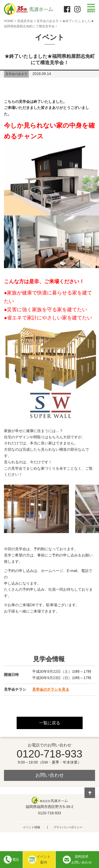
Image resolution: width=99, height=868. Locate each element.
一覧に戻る (50, 723)
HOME (9, 21)
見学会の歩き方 (48, 21)
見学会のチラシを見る (51, 689)
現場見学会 (25, 21)
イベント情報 (31, 827)
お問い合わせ (50, 775)
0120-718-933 (49, 754)
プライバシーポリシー (68, 827)
